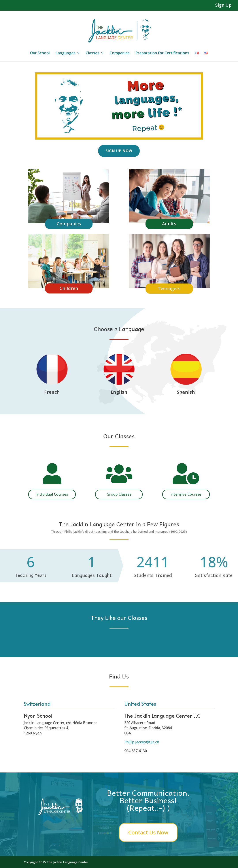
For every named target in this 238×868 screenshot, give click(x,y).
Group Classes (119, 494)
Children (69, 288)
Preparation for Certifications (162, 53)
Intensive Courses (186, 494)
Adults (169, 224)
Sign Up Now (119, 151)
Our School (40, 53)
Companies (120, 53)
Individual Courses (52, 494)
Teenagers (169, 288)
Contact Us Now (148, 832)
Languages (65, 53)
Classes (93, 53)
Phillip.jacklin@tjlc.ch (142, 742)
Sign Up (223, 6)
